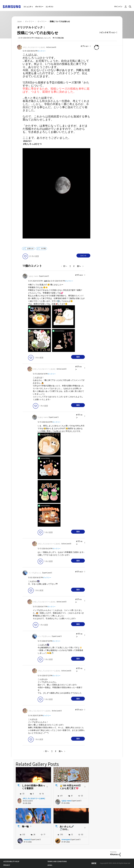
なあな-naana (66, 801)
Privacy (7, 865)
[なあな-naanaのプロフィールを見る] (33, 276)
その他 (43, 248)
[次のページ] (80, 266)
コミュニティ (28, 7)
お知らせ (30, 248)
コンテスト (50, 7)
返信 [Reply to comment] (78, 357)
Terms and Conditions (57, 862)
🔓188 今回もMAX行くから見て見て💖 (70, 787)
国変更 (94, 863)
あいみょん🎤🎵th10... (29, 828)
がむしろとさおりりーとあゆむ (34, 798)
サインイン (118, 7)
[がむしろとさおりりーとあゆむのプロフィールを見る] (34, 47)
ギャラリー (39, 7)
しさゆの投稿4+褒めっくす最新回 (33, 787)
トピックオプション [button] (107, 32)
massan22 (102, 801)
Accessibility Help (11, 862)
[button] (86, 46)
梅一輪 (101, 785)
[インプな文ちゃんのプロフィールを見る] (35, 573)
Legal (50, 865)
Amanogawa (28, 840)
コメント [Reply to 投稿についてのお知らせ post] (83, 256)
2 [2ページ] (74, 266)
